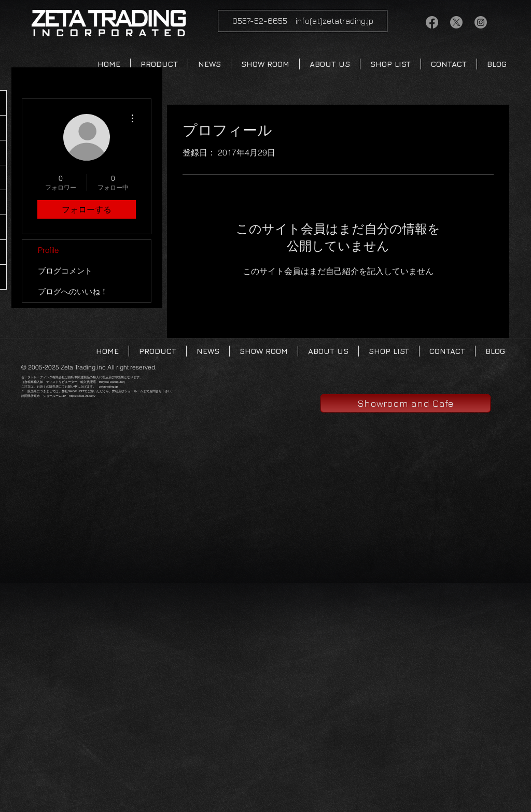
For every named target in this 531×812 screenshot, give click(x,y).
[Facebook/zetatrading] (432, 22)
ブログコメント (65, 271)
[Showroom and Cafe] (406, 403)
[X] (456, 22)
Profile (48, 250)
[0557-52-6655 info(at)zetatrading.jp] (303, 21)
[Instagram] (481, 22)
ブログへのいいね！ (73, 291)
